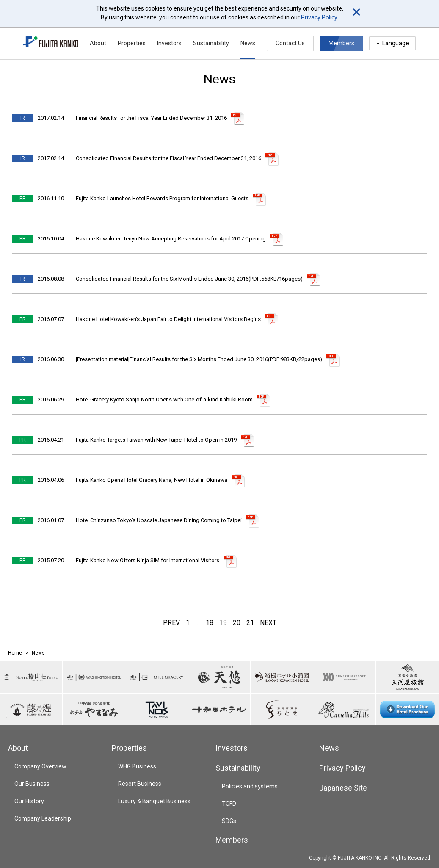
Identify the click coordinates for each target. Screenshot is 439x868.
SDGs (229, 821)
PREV (171, 623)
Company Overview (40, 766)
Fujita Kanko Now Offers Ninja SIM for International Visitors (148, 560)
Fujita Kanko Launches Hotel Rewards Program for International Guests (162, 198)
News (248, 43)
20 (237, 623)
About (98, 43)
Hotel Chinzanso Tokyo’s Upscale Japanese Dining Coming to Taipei (159, 520)
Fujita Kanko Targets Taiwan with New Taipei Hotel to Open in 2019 (156, 440)
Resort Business (140, 784)
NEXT (268, 623)
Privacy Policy (319, 17)
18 (210, 623)
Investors (169, 43)
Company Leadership (43, 818)
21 (250, 623)
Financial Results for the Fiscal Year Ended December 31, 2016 (151, 118)
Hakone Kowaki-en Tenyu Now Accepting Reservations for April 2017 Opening (171, 239)
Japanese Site (343, 788)
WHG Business (137, 766)
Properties (132, 43)
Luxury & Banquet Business (154, 801)
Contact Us (290, 43)
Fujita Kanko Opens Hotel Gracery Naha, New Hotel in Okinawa (152, 480)
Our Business (32, 784)
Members (341, 43)
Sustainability (211, 43)
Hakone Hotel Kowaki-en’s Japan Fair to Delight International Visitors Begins (168, 319)
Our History (29, 801)
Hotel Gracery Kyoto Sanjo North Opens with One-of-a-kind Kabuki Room (164, 399)
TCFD (229, 804)
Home (15, 653)
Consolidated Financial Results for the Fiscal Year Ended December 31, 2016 (168, 158)
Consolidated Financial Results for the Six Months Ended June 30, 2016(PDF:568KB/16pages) (189, 279)
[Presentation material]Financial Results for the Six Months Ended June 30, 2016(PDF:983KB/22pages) (199, 359)
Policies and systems (250, 786)
